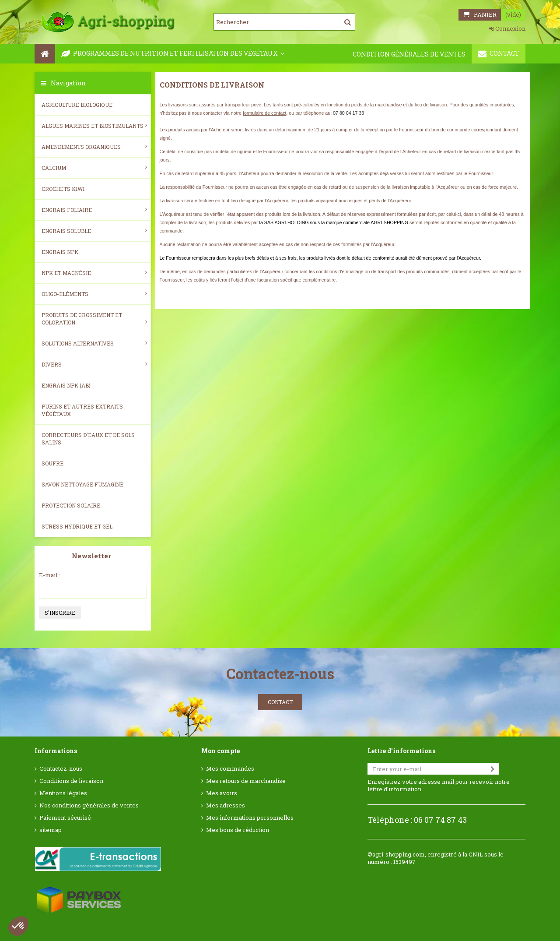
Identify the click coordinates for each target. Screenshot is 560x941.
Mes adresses (226, 805)
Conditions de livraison (71, 781)
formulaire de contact (265, 113)
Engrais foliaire (94, 210)
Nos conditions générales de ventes (89, 805)
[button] (18, 926)
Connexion (507, 28)
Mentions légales (63, 793)
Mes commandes (230, 769)
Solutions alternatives (94, 343)
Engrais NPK (60, 252)
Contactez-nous (61, 769)
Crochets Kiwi (63, 189)
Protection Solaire (71, 505)
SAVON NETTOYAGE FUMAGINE (82, 484)
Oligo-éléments (94, 294)
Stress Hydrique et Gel (77, 526)
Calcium (94, 168)
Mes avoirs (222, 793)
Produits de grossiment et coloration (94, 319)
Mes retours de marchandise (246, 781)
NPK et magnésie (94, 273)
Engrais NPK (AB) (66, 385)
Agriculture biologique (77, 105)
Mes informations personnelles (250, 818)
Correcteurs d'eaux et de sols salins (88, 439)
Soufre (52, 463)
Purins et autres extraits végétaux (82, 410)
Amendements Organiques (94, 147)
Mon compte (220, 751)
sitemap (51, 830)
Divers (94, 364)
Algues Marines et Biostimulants (94, 126)
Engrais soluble (94, 231)
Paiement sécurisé (65, 818)
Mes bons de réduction (238, 830)
